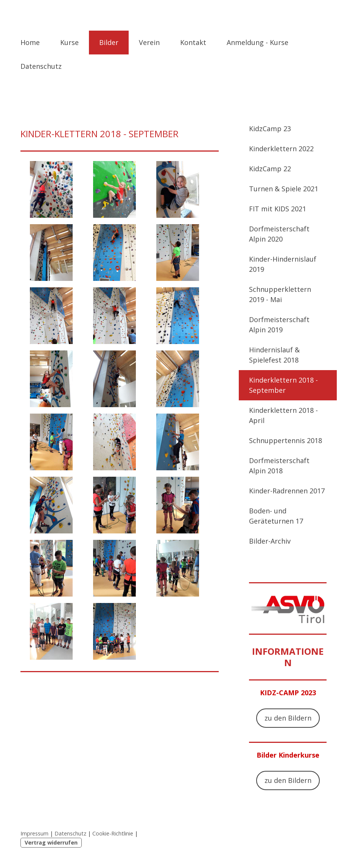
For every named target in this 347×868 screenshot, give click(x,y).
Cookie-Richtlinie (113, 833)
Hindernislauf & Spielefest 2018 (274, 355)
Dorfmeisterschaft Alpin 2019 (279, 325)
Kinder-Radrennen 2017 (287, 491)
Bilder (109, 42)
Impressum (34, 833)
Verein (149, 42)
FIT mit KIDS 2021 (278, 209)
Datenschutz (41, 66)
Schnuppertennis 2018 (286, 440)
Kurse (69, 42)
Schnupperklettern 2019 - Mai (280, 294)
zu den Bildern (288, 718)
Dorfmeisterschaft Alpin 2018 (279, 466)
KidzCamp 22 (270, 169)
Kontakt (193, 42)
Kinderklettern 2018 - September (283, 385)
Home (30, 42)
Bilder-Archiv (270, 541)
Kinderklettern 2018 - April (283, 415)
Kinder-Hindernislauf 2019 (283, 264)
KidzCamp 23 (270, 129)
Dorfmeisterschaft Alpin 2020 (279, 234)
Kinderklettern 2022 (281, 149)
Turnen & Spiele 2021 (284, 189)
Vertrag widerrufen (51, 842)
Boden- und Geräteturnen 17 (276, 516)
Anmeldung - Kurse (258, 42)
